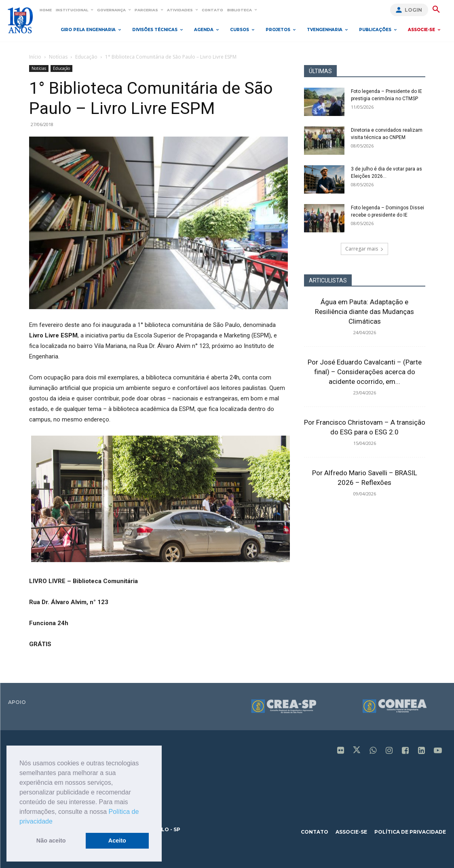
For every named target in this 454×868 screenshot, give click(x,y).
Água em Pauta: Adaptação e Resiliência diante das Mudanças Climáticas (364, 312)
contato (315, 832)
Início (35, 57)
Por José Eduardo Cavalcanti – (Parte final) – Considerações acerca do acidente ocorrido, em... (365, 372)
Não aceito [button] (51, 841)
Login (413, 10)
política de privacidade (410, 832)
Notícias (58, 57)
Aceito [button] (117, 841)
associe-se (351, 832)
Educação (86, 57)
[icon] (341, 751)
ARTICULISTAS (328, 280)
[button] (55, 822)
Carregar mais (364, 249)
